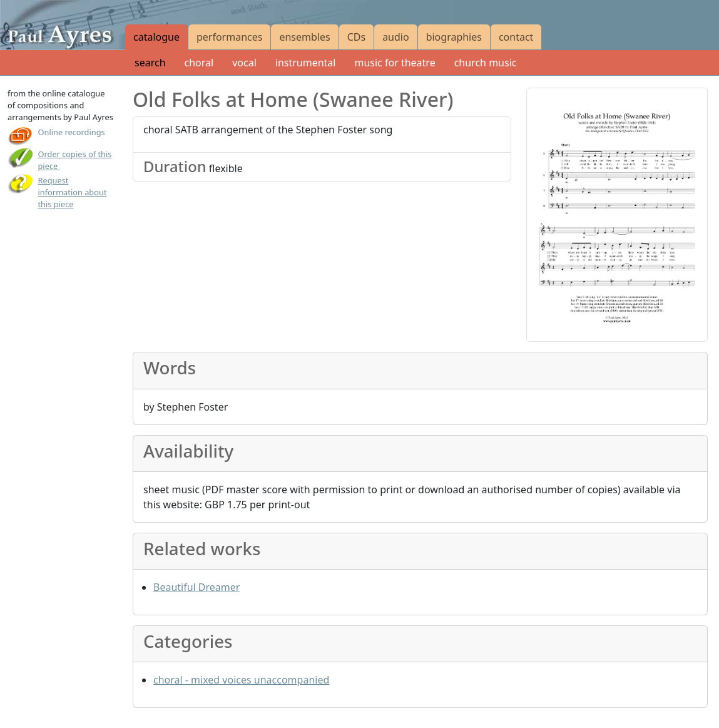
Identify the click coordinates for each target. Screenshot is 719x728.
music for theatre (395, 63)
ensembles (304, 37)
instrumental (306, 63)
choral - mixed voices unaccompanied (241, 680)
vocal (244, 63)
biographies (454, 37)
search (150, 63)
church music (486, 63)
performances (229, 37)
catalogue (156, 37)
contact (516, 37)
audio (396, 37)
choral (199, 63)
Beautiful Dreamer (196, 587)
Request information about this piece (73, 192)
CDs (356, 37)
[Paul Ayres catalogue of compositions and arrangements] (63, 25)
